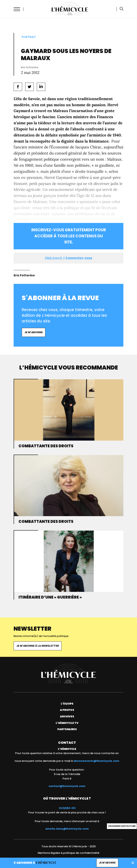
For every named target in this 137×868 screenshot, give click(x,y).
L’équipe (67, 704)
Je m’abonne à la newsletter (38, 646)
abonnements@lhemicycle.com (96, 761)
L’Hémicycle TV (67, 723)
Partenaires (67, 729)
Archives (67, 716)
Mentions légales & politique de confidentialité (69, 853)
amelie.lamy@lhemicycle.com (67, 829)
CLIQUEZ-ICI (67, 808)
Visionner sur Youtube (122, 826)
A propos (67, 710)
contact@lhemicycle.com (67, 786)
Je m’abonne (34, 332)
